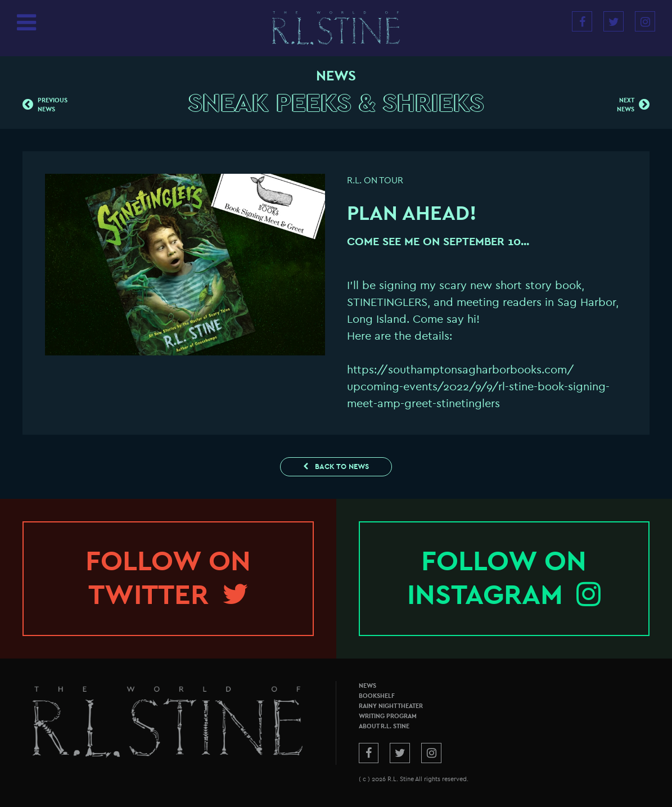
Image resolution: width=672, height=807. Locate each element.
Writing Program (388, 716)
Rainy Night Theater (391, 706)
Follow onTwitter (168, 578)
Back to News (336, 466)
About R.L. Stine (384, 726)
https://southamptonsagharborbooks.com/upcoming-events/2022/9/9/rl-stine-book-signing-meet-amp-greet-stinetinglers (478, 387)
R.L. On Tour (375, 181)
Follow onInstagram (504, 578)
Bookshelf (377, 696)
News (367, 686)
